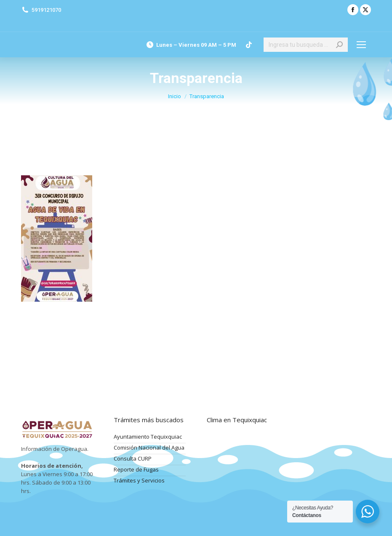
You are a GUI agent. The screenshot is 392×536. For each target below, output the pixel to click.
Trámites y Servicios (139, 480)
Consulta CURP (133, 458)
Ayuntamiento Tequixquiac (148, 437)
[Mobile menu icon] (361, 45)
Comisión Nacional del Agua (149, 448)
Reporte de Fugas (136, 469)
